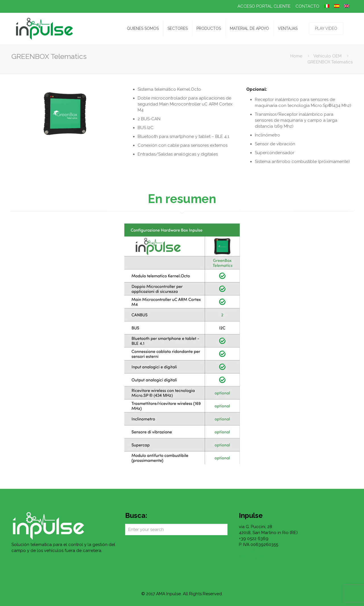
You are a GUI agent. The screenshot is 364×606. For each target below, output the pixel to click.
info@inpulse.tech (257, 551)
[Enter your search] (176, 530)
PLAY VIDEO (326, 28)
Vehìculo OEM (327, 56)
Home (296, 56)
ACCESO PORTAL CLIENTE (264, 6)
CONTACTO (307, 6)
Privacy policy (253, 557)
